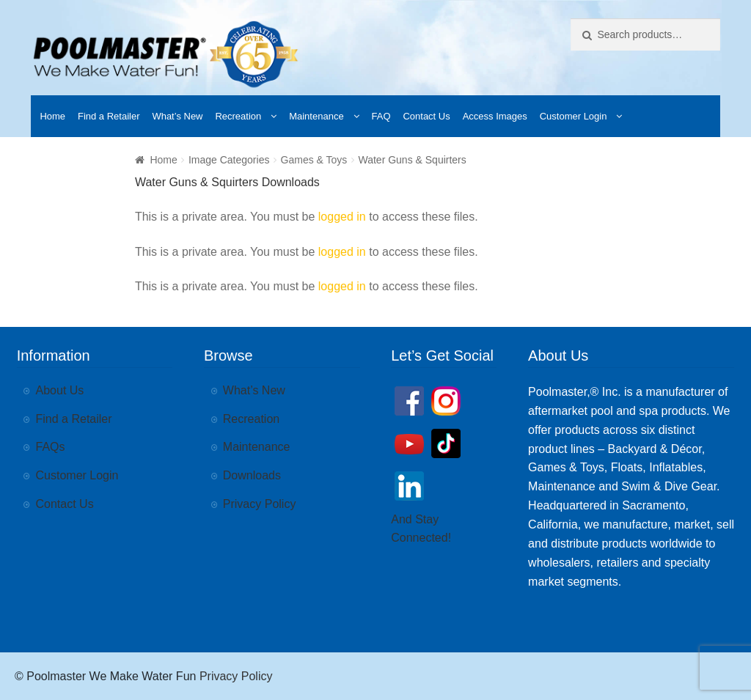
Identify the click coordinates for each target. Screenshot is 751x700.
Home (52, 116)
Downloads (252, 475)
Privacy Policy (260, 504)
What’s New (177, 116)
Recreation (238, 116)
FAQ (381, 116)
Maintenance (316, 116)
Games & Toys (314, 160)
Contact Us (426, 116)
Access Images (495, 116)
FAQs (51, 447)
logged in (342, 217)
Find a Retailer (109, 116)
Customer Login (574, 116)
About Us (60, 390)
